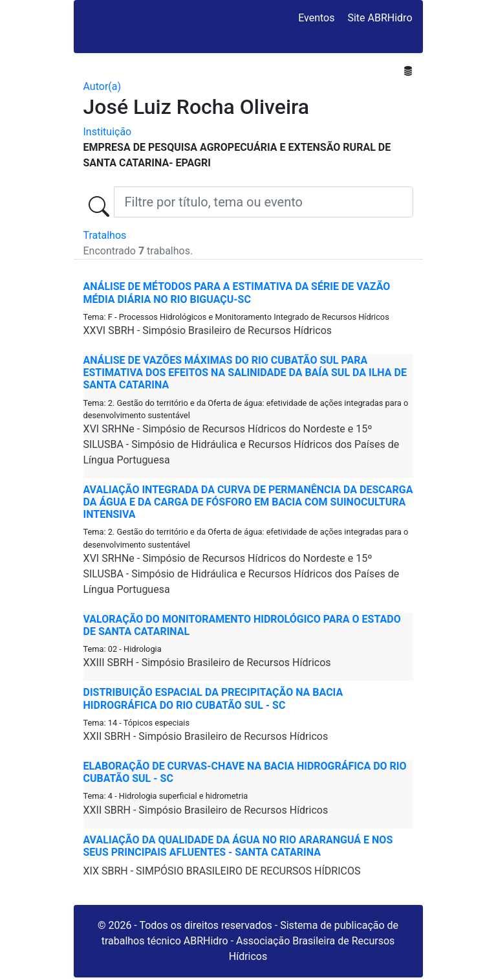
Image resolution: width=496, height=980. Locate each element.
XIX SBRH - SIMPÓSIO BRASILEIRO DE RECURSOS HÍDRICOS (222, 871)
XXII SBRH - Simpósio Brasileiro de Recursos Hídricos (206, 736)
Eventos (316, 18)
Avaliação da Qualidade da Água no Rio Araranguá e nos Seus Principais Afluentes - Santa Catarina (238, 846)
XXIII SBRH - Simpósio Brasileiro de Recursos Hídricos (207, 663)
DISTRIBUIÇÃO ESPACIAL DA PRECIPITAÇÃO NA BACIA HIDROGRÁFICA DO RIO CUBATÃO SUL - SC (213, 698)
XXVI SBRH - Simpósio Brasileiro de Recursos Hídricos (208, 330)
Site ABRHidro (380, 18)
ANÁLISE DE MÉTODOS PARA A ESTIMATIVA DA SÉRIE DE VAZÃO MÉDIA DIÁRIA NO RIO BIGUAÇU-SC (237, 293)
